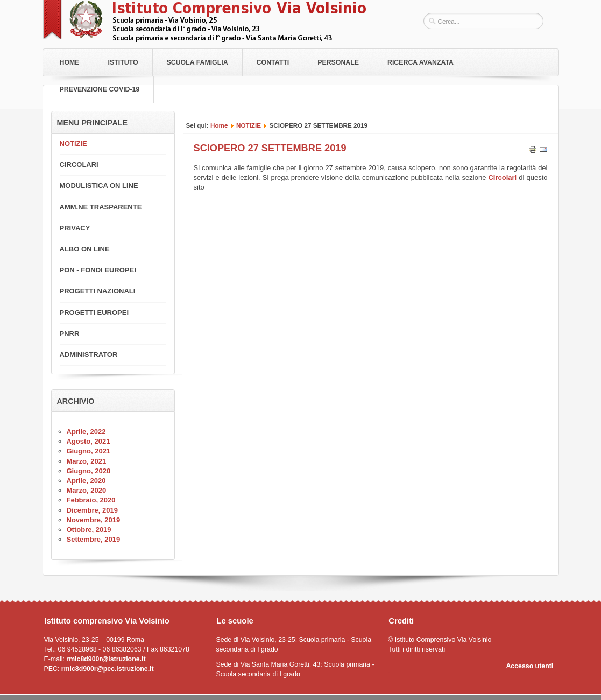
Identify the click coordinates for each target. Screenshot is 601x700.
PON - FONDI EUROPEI (98, 270)
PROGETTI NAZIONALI (98, 291)
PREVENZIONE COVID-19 (100, 89)
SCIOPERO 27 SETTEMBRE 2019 (270, 148)
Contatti (273, 62)
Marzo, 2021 (87, 461)
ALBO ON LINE (85, 249)
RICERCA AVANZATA (420, 62)
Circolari (503, 177)
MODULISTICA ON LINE (99, 185)
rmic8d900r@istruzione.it (106, 659)
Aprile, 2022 (86, 432)
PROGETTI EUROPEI (94, 313)
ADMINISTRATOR (89, 355)
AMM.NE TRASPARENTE (101, 207)
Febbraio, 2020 (91, 500)
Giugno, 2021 (89, 451)
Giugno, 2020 (89, 471)
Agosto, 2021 (89, 441)
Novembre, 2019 (94, 520)
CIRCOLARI (79, 164)
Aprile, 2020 (86, 481)
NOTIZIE (249, 125)
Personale (338, 62)
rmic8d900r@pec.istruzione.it (108, 669)
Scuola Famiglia (197, 62)
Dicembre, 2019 (92, 510)
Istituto (123, 62)
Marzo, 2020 (87, 490)
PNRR (70, 334)
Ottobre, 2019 (89, 530)
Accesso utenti (529, 666)
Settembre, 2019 (94, 539)
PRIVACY (75, 228)
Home (70, 62)
